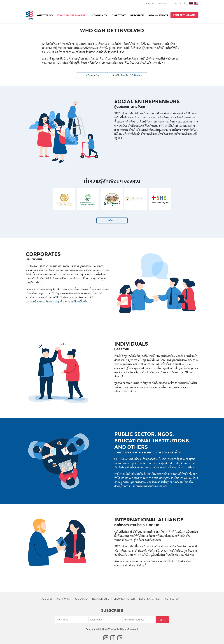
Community (99, 15)
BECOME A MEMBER (124, 599)
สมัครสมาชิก (92, 75)
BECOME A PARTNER (150, 599)
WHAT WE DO (45, 15)
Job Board (163, 3)
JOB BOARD (81, 599)
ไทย (191, 4)
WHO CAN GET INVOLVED (72, 15)
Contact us (176, 3)
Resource (137, 15)
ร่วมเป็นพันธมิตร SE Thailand (128, 75)
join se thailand (184, 15)
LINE (106, 638)
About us (150, 3)
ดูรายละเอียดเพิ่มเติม (76, 301)
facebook (113, 638)
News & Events (158, 15)
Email (120, 638)
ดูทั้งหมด (112, 220)
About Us (47, 599)
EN (196, 4)
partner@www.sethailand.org (42, 301)
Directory (119, 15)
